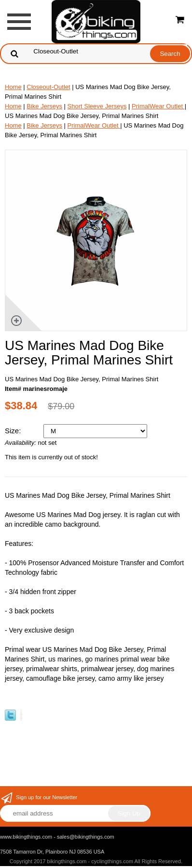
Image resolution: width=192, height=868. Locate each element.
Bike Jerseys (44, 106)
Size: (14, 431)
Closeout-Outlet (48, 87)
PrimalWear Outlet (158, 106)
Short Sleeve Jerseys (97, 106)
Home (13, 87)
